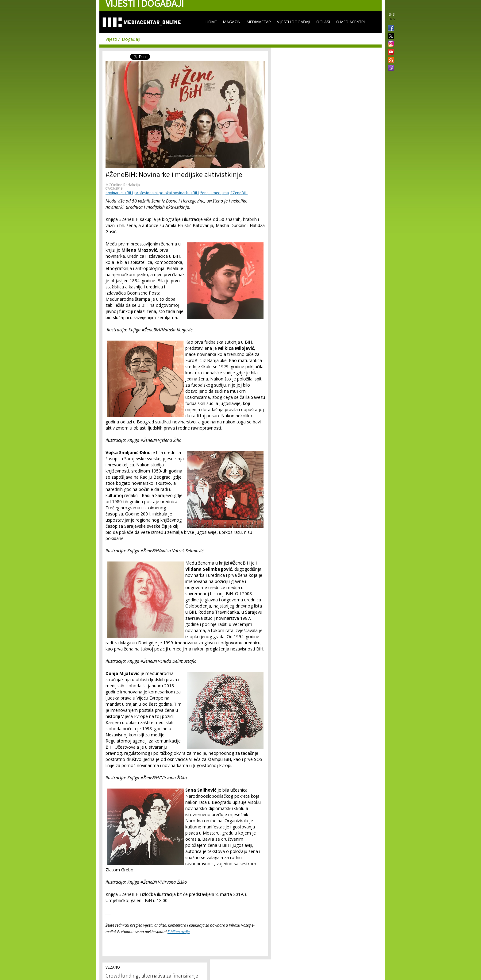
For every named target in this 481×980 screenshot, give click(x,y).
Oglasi (323, 22)
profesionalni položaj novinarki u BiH (167, 193)
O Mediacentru (351, 22)
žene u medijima (215, 193)
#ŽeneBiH (239, 193)
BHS (391, 14)
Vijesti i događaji (294, 22)
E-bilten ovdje (179, 932)
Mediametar (259, 22)
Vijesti (111, 39)
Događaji (131, 39)
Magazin (232, 22)
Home (211, 22)
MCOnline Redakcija (123, 185)
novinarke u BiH (119, 193)
